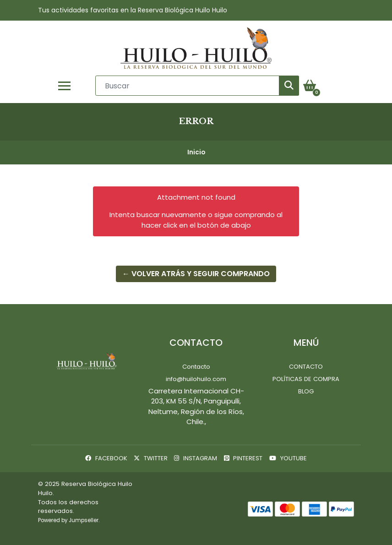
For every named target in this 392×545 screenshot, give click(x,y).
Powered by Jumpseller (68, 520)
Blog (306, 391)
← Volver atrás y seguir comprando (196, 274)
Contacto (196, 367)
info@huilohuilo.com (196, 379)
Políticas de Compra (306, 379)
